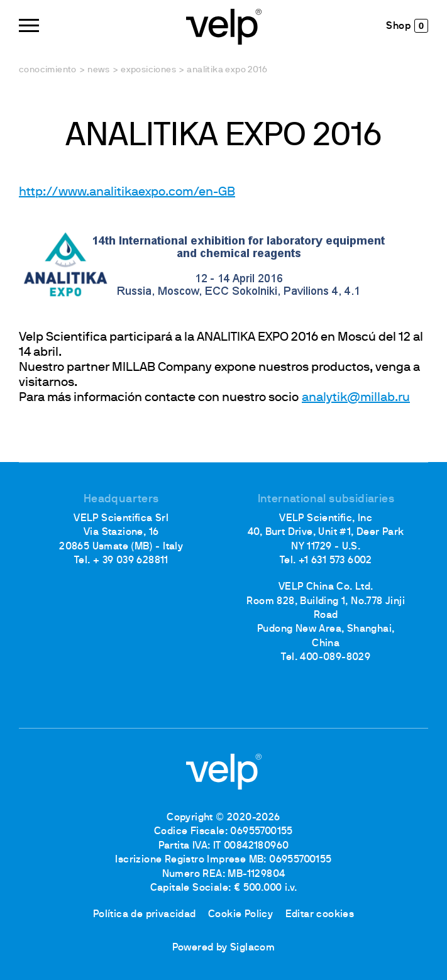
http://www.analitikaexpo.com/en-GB (127, 192)
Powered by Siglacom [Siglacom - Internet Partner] (224, 948)
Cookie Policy (240, 915)
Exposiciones (148, 70)
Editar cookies (320, 915)
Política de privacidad (145, 915)
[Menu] (29, 25)
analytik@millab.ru (356, 398)
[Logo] (224, 25)
